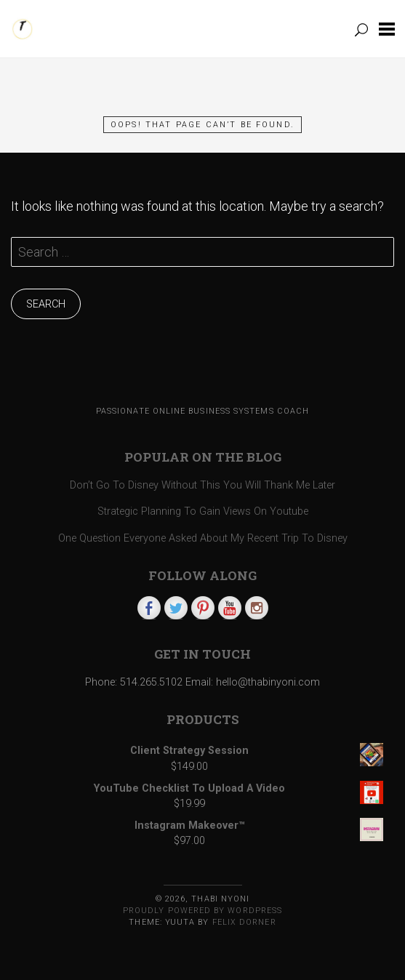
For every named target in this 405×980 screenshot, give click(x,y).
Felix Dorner (244, 922)
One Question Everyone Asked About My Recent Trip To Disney (203, 538)
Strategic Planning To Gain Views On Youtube (203, 511)
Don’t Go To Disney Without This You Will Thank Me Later (202, 485)
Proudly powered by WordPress (202, 911)
